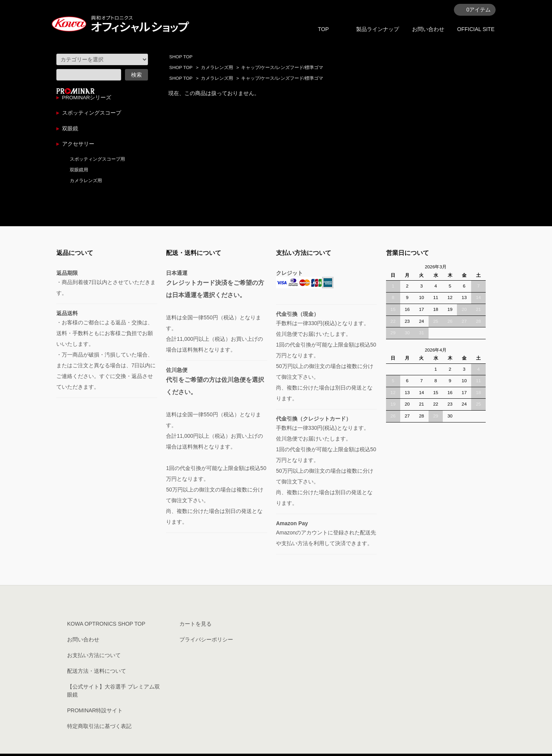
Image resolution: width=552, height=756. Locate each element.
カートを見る (195, 626)
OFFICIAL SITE (476, 29)
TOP (323, 29)
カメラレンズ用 (217, 67)
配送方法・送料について (97, 673)
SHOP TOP (181, 57)
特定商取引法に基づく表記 (99, 728)
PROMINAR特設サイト (95, 713)
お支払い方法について (94, 657)
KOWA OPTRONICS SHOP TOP (106, 626)
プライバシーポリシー (206, 642)
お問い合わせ (428, 29)
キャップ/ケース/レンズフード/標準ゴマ (282, 67)
